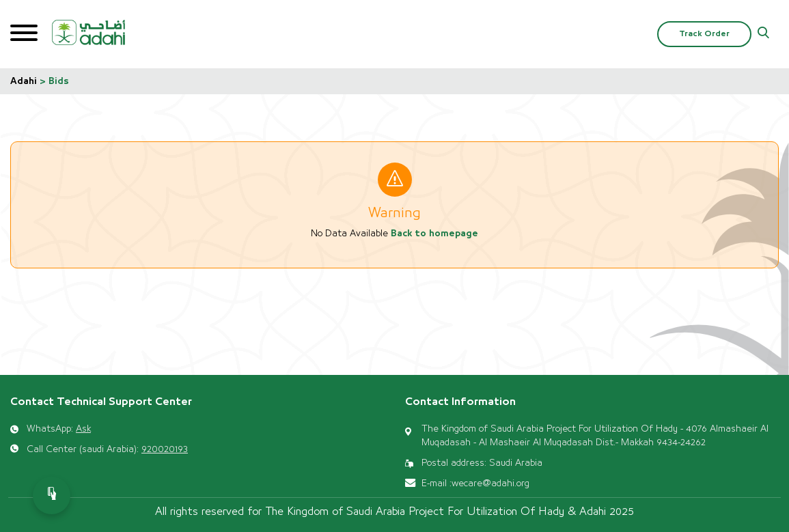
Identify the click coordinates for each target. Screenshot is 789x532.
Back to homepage (434, 234)
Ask (83, 429)
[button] (763, 34)
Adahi (24, 81)
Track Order (704, 34)
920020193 (165, 449)
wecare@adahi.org (490, 484)
